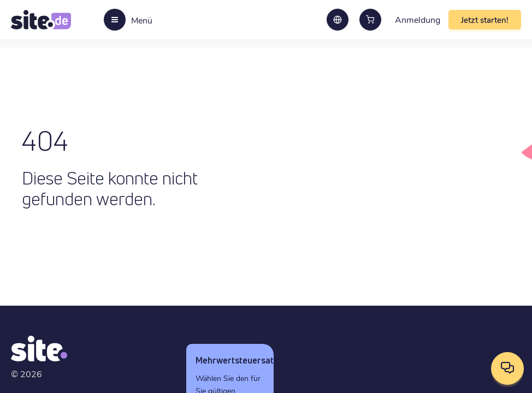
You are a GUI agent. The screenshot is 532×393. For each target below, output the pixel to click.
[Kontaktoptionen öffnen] (507, 368)
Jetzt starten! (485, 20)
